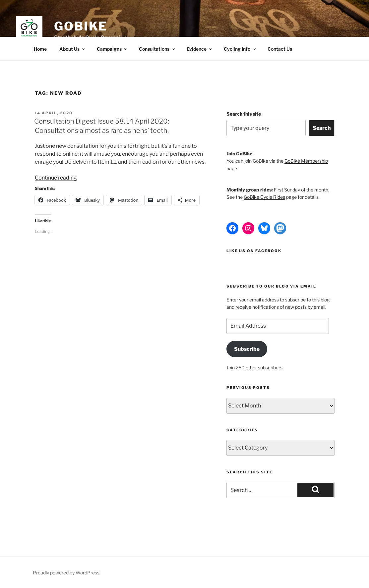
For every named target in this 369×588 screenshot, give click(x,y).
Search (322, 128)
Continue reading (56, 178)
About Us (73, 49)
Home (40, 49)
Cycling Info (240, 49)
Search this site (244, 114)
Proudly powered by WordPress (66, 573)
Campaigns (112, 49)
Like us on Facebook (254, 251)
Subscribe (247, 349)
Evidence (200, 49)
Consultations (157, 49)
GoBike (81, 26)
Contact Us (280, 49)
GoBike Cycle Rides (264, 197)
